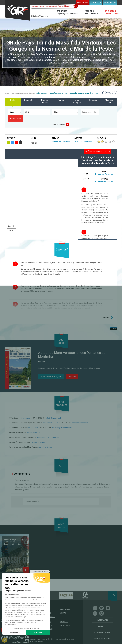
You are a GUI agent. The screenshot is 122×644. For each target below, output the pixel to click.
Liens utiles (102, 626)
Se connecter (110, 2)
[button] (5, 640)
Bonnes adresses (45, 101)
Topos (61, 100)
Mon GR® (18, 11)
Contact (41, 642)
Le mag (63, 613)
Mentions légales (65, 639)
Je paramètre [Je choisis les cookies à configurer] (14, 632)
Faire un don (83, 2)
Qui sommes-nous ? (102, 632)
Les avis (93, 100)
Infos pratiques (77, 101)
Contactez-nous (102, 639)
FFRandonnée (45, 639)
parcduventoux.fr (46, 447)
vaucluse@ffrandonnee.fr (62, 428)
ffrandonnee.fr (26, 418)
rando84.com (33, 428)
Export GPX (12, 226)
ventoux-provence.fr (39, 442)
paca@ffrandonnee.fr (80, 423)
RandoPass (65, 609)
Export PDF (11, 230)
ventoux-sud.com (34, 433)
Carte (13, 100)
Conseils (64, 622)
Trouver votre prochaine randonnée (22, 93)
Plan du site (54, 639)
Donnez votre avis (32, 502)
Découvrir (72, 377)
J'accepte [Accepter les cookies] (38, 632)
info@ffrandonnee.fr (54, 418)
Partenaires (102, 620)
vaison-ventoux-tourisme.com (49, 437)
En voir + (106, 318)
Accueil (7, 93)
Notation (101, 138)
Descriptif (29, 100)
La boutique (96, 2)
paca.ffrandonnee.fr (50, 423)
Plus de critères (59, 125)
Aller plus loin (109, 101)
